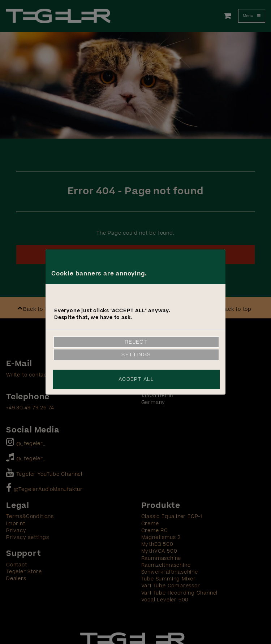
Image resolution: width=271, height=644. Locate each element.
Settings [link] (136, 355)
